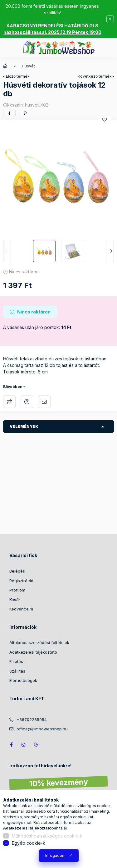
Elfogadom (55, 855)
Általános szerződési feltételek (39, 642)
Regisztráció (21, 581)
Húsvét (28, 66)
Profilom (17, 590)
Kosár (15, 600)
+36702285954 (32, 720)
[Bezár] (110, 19)
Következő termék (95, 76)
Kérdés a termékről (27, 402)
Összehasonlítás (9, 402)
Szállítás (17, 671)
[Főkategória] (5, 66)
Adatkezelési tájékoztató (33, 652)
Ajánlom (44, 402)
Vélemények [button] (24, 426)
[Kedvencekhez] (105, 120)
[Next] (110, 251)
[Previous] (7, 251)
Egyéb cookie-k (29, 843)
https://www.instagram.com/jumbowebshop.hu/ (24, 745)
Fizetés (16, 661)
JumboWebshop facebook (11, 745)
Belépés (17, 571)
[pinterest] (25, 113)
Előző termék (18, 76)
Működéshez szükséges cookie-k (47, 836)
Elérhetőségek (23, 680)
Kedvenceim (21, 609)
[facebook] (9, 113)
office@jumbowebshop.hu (42, 729)
